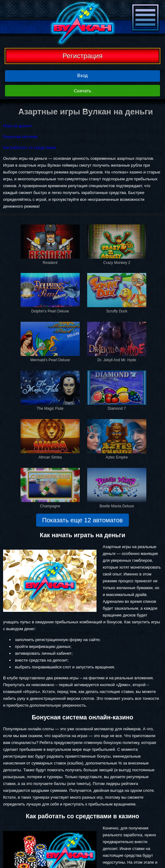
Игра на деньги (17, 126)
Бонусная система (20, 137)
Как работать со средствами (30, 148)
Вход (82, 76)
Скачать (82, 91)
